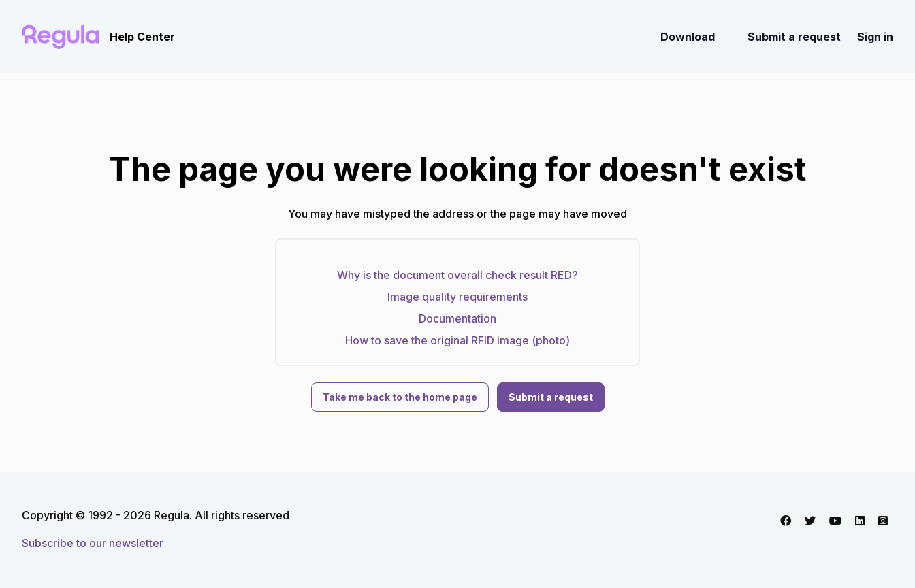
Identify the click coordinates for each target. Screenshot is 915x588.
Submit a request (794, 37)
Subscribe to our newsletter (93, 543)
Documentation (457, 318)
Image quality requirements (457, 297)
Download (688, 37)
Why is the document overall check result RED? (457, 275)
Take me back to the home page (400, 397)
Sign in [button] (875, 37)
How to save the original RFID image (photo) (457, 340)
